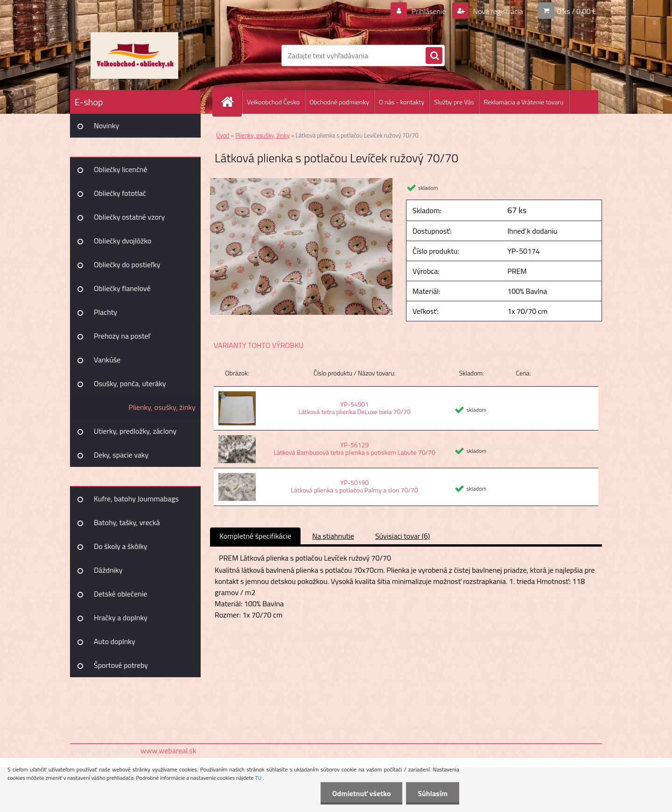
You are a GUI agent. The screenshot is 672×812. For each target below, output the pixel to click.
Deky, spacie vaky (121, 455)
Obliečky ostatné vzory (129, 217)
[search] (434, 56)
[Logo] (134, 56)
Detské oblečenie (120, 594)
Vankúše (107, 360)
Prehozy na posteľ (122, 336)
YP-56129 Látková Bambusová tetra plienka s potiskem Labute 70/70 (354, 448)
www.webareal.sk (168, 750)
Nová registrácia (497, 11)
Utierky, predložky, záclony (135, 431)
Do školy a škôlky (121, 546)
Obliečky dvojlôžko (122, 241)
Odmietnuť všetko (361, 793)
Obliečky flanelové (122, 288)
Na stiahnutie (333, 536)
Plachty (105, 312)
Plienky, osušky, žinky (162, 407)
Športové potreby (121, 665)
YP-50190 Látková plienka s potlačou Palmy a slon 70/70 (354, 486)
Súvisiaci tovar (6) (402, 536)
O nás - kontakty (402, 102)
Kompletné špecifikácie (255, 536)
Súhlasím (433, 793)
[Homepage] (231, 102)
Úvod (223, 135)
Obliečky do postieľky (127, 264)
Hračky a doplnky (121, 618)
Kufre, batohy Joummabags (136, 499)
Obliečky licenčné (121, 169)
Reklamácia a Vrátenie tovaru (523, 102)
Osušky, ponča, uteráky (130, 383)
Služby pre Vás (454, 102)
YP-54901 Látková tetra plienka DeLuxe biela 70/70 (354, 408)
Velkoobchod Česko (273, 102)
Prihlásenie (429, 11)
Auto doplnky (115, 641)
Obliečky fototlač (120, 193)
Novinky (106, 125)
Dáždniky (108, 570)
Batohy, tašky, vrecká (127, 522)
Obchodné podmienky (339, 102)
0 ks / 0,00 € (577, 11)
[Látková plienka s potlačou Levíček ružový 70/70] (301, 182)
